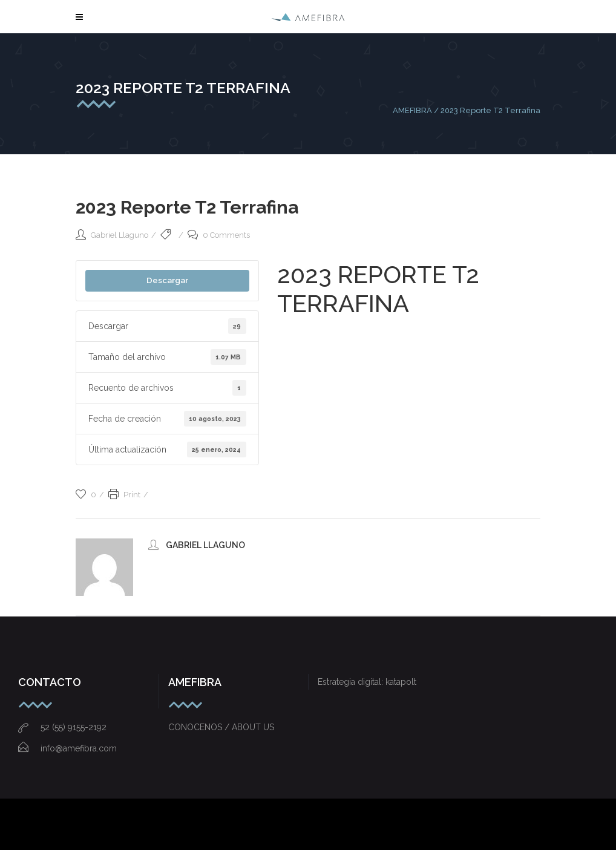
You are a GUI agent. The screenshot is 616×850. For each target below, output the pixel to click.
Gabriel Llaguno (120, 235)
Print (124, 495)
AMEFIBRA (412, 110)
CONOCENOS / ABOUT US (221, 727)
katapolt (401, 682)
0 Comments (219, 235)
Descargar (167, 280)
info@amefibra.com (67, 748)
